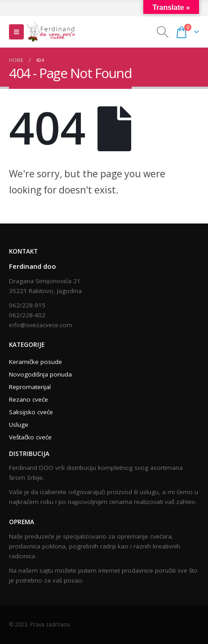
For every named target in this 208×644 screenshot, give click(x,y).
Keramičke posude (35, 362)
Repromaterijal (30, 387)
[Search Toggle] (162, 32)
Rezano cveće (29, 399)
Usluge (19, 425)
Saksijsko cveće (31, 412)
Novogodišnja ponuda (40, 374)
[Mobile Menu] (16, 32)
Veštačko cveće (30, 437)
